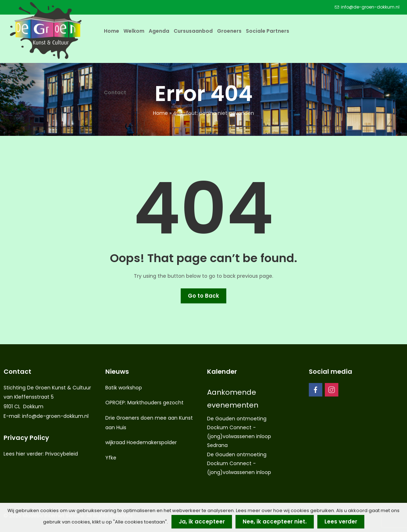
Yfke (111, 458)
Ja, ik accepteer (202, 522)
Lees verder (341, 522)
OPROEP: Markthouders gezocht (144, 403)
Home (160, 113)
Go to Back (203, 296)
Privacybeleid (62, 454)
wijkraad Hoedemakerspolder (141, 442)
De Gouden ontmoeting (237, 419)
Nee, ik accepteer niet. (275, 522)
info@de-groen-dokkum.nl (55, 416)
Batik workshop (124, 388)
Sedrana (217, 445)
